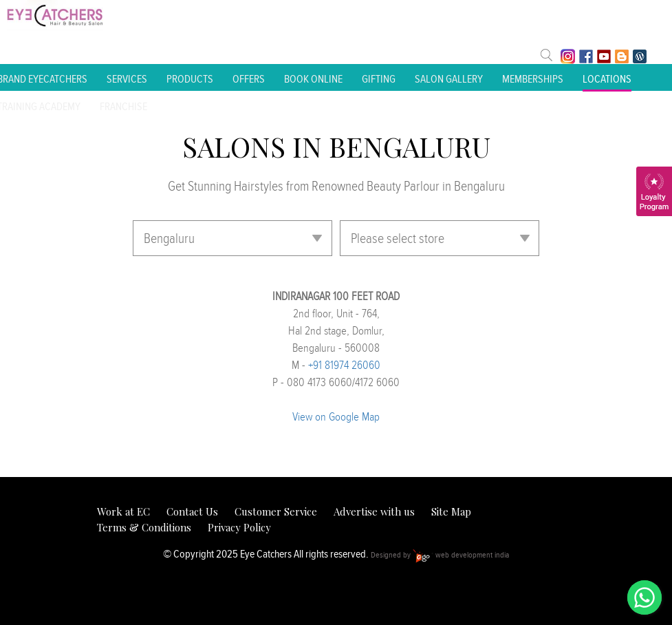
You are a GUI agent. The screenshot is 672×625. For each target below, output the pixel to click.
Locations (607, 79)
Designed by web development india (440, 554)
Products (190, 79)
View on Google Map (336, 416)
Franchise (123, 106)
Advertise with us (374, 511)
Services (127, 79)
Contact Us (192, 511)
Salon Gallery (449, 79)
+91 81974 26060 (344, 365)
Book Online (313, 79)
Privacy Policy (239, 527)
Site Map (451, 511)
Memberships (533, 79)
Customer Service (276, 511)
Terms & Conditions (144, 527)
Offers (249, 79)
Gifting (379, 79)
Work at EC (123, 511)
